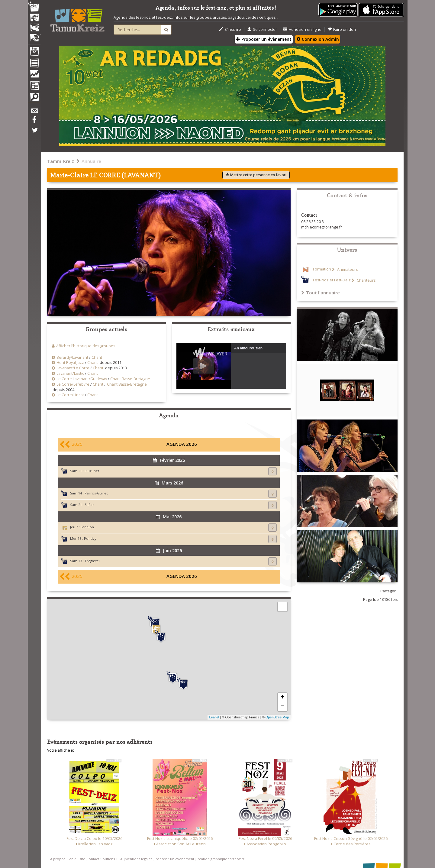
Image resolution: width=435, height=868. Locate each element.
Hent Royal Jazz (70, 363)
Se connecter (262, 29)
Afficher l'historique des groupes (86, 346)
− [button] (282, 707)
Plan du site (76, 859)
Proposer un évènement (264, 39)
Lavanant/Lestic (70, 373)
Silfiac (89, 505)
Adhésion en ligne (302, 29)
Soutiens (108, 859)
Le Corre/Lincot (70, 395)
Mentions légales (139, 859)
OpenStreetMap (277, 717)
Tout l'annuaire (321, 293)
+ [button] (282, 698)
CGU (120, 859)
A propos (58, 859)
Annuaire (91, 161)
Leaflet (214, 717)
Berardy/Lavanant (72, 357)
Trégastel (92, 561)
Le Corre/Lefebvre (73, 384)
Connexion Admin (318, 39)
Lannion (87, 527)
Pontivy (90, 538)
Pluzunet (92, 471)
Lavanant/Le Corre (73, 368)
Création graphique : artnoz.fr (220, 859)
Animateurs (347, 269)
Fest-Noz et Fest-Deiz (332, 280)
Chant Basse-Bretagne (130, 379)
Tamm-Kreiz (61, 161)
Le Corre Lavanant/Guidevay (82, 379)
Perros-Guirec (96, 493)
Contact (93, 859)
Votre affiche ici (61, 750)
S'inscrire (230, 29)
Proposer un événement (174, 859)
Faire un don (342, 29)
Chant (97, 357)
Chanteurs (366, 280)
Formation (322, 269)
